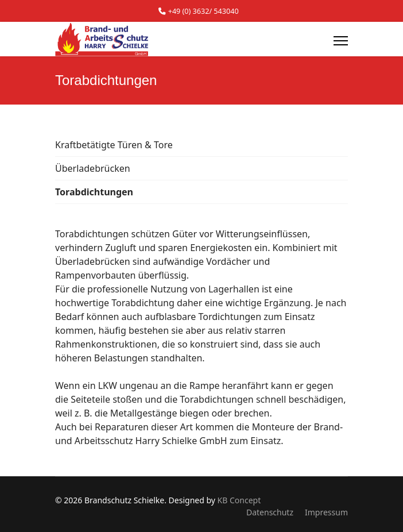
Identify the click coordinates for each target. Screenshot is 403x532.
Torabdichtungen (94, 192)
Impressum (326, 512)
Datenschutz (270, 512)
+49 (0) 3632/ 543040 (204, 11)
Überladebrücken (93, 168)
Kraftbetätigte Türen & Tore (114, 145)
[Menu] (341, 41)
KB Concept (239, 500)
